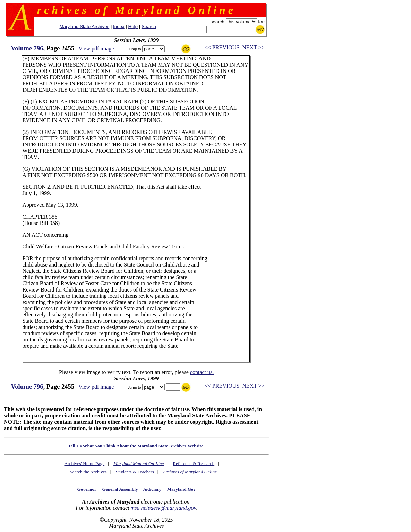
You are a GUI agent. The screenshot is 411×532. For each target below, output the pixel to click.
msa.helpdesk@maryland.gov (163, 508)
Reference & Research (194, 463)
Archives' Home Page (84, 463)
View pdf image (96, 48)
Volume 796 (27, 48)
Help (133, 27)
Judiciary (152, 489)
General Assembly (120, 489)
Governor (87, 489)
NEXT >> (253, 47)
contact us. (202, 372)
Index (119, 27)
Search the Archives (88, 472)
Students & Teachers (135, 472)
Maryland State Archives (85, 27)
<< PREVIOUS (222, 47)
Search (149, 27)
